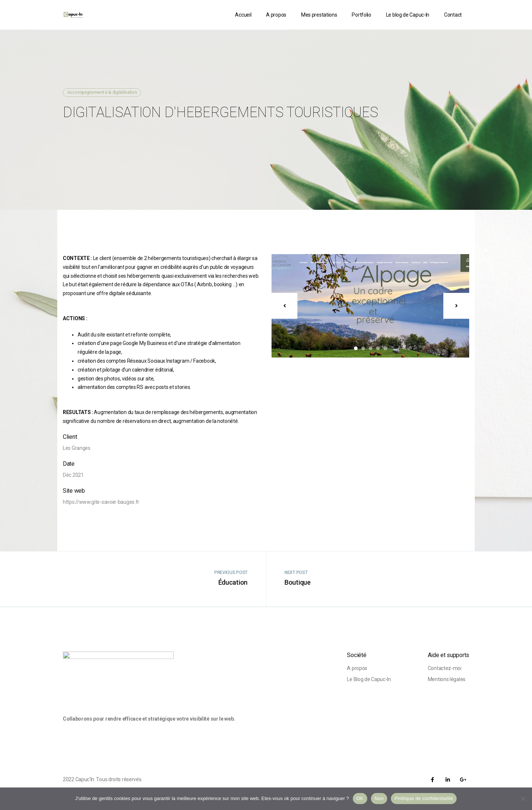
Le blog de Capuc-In (408, 15)
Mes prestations (319, 15)
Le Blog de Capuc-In (369, 679)
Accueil (243, 15)
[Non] (523, 799)
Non (379, 798)
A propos (276, 15)
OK (360, 798)
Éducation (233, 582)
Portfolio (361, 15)
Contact (453, 15)
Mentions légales (447, 679)
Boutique (298, 582)
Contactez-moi (445, 668)
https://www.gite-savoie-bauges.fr (101, 502)
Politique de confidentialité (424, 798)
